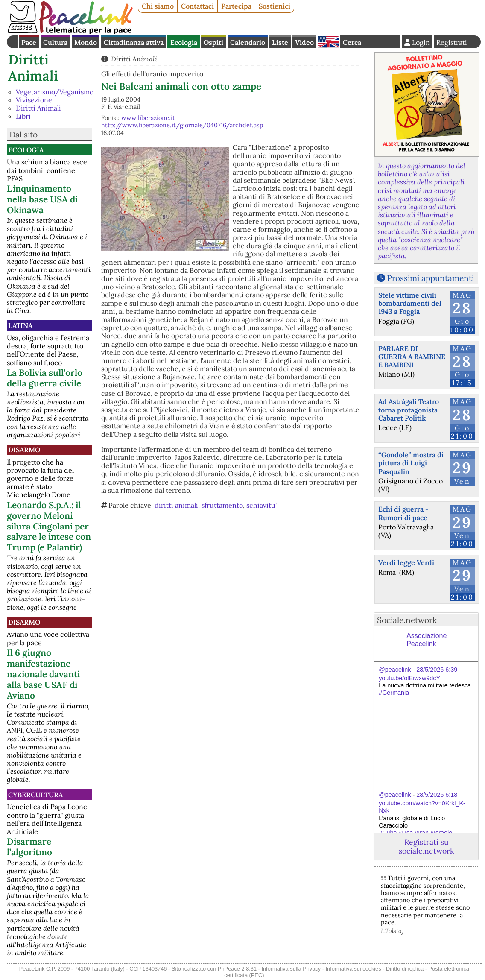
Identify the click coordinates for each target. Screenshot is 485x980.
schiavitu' (261, 505)
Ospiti (213, 42)
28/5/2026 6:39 (437, 670)
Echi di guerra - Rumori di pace (403, 513)
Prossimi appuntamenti (430, 278)
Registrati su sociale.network (426, 846)
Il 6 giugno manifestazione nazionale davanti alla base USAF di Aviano (43, 674)
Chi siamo (158, 6)
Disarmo (24, 450)
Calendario (248, 42)
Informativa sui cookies (353, 969)
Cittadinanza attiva (134, 42)
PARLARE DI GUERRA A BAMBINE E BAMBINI (412, 357)
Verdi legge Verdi (406, 562)
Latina (20, 325)
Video (304, 42)
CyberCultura (35, 795)
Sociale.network (407, 620)
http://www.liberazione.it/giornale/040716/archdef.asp (182, 125)
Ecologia (184, 42)
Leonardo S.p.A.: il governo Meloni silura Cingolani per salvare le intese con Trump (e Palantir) (49, 526)
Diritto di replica (405, 969)
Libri (23, 116)
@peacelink (395, 670)
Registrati (452, 42)
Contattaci (197, 6)
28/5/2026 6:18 (437, 795)
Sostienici (275, 6)
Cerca (352, 42)
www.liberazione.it (148, 118)
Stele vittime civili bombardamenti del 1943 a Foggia (410, 303)
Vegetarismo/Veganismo (55, 92)
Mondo (86, 42)
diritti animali (176, 505)
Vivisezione (34, 100)
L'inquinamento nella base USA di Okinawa (42, 199)
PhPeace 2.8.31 (237, 969)
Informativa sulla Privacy (291, 969)
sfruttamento (222, 505)
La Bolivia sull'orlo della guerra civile (45, 378)
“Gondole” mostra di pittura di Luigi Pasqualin (411, 463)
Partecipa (236, 6)
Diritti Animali (33, 68)
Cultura (55, 42)
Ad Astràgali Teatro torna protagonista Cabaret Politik (409, 410)
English (328, 42)
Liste (280, 42)
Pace (29, 42)
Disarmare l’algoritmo (29, 847)
